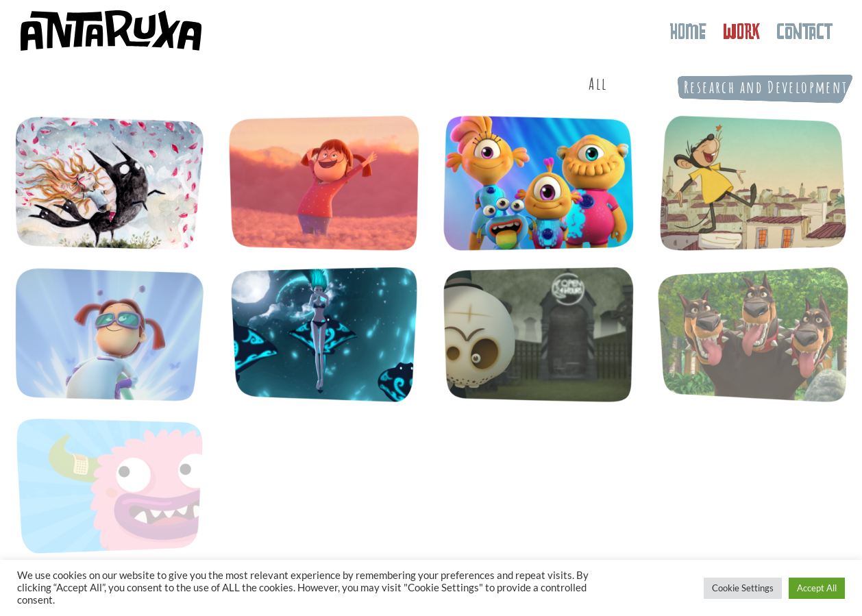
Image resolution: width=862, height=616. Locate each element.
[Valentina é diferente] (753, 183)
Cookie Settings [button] (743, 588)
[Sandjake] (324, 334)
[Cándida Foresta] (110, 183)
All (598, 84)
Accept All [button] (817, 588)
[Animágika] (753, 334)
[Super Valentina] (110, 334)
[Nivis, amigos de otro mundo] (539, 183)
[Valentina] (324, 183)
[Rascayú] (539, 334)
